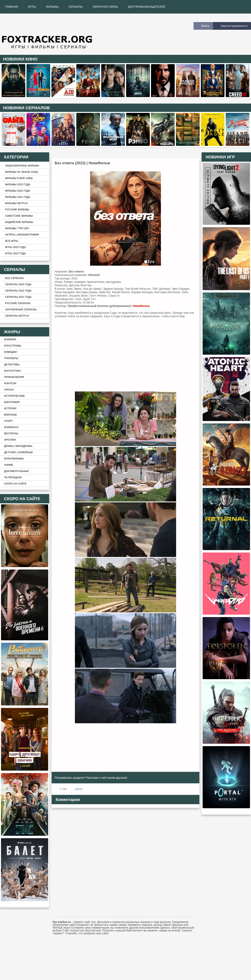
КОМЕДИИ (10, 352)
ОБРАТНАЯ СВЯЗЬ (105, 7)
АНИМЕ (9, 465)
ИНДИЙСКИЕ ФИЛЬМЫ (19, 222)
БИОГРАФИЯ (12, 402)
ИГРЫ (32, 7)
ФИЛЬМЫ (52, 7)
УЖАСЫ (9, 390)
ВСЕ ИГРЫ (12, 241)
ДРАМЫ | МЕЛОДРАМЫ (18, 446)
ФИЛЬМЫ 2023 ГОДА (18, 185)
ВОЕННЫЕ (11, 415)
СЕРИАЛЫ (76, 7)
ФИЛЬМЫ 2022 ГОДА (18, 191)
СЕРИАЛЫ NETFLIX (17, 316)
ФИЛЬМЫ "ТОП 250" (17, 228)
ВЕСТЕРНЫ (11, 434)
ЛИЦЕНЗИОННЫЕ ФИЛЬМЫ (22, 166)
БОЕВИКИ (10, 339)
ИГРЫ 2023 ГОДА (15, 247)
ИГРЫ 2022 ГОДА (15, 253)
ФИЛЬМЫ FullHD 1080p (19, 178)
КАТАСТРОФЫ (13, 346)
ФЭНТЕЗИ (10, 383)
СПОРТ (8, 421)
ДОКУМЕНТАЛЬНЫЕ (16, 471)
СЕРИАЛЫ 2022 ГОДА (18, 291)
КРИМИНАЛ (11, 427)
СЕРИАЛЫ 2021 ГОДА (18, 297)
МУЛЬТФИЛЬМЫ (14, 459)
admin (79, 789)
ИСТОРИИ (10, 408)
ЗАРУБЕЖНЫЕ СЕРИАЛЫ (21, 310)
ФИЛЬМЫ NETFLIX (16, 203)
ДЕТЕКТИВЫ (12, 365)
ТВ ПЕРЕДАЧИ (13, 477)
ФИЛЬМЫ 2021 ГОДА (18, 197)
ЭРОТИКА (10, 440)
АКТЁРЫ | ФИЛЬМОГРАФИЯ (22, 235)
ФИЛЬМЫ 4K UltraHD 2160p (21, 172)
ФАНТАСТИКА (12, 371)
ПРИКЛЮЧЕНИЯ (14, 377)
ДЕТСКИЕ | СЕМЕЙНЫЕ (19, 452)
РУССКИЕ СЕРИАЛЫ (18, 303)
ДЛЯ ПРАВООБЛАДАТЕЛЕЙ (147, 7)
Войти (205, 26)
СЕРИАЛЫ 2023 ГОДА (18, 284)
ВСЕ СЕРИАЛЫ (14, 278)
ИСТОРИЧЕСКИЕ (14, 396)
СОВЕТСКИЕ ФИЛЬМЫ (19, 216)
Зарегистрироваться (234, 26)
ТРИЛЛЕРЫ (11, 358)
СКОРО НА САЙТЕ (15, 484)
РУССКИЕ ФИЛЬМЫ (17, 210)
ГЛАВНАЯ (12, 7)
